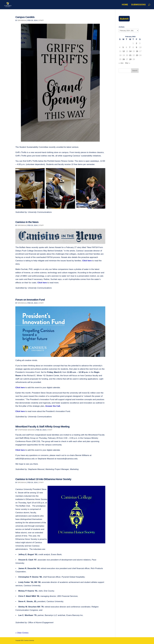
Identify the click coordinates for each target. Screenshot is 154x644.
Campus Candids (25, 17)
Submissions (138, 5)
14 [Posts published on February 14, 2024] (130, 51)
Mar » (128, 63)
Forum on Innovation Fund (30, 300)
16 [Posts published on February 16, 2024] (137, 51)
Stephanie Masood (26, 430)
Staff (41, 20)
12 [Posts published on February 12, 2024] (124, 51)
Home (125, 5)
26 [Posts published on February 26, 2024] (124, 59)
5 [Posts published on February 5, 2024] (123, 47)
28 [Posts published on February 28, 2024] (130, 59)
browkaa (22, 20)
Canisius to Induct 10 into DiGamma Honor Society (43, 479)
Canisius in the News (27, 222)
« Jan (121, 63)
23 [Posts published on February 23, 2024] (137, 55)
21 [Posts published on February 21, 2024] (130, 55)
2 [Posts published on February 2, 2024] (136, 43)
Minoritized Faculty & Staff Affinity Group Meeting (42, 427)
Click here (87, 261)
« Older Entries (22, 633)
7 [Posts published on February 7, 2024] (130, 47)
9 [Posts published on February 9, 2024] (136, 47)
